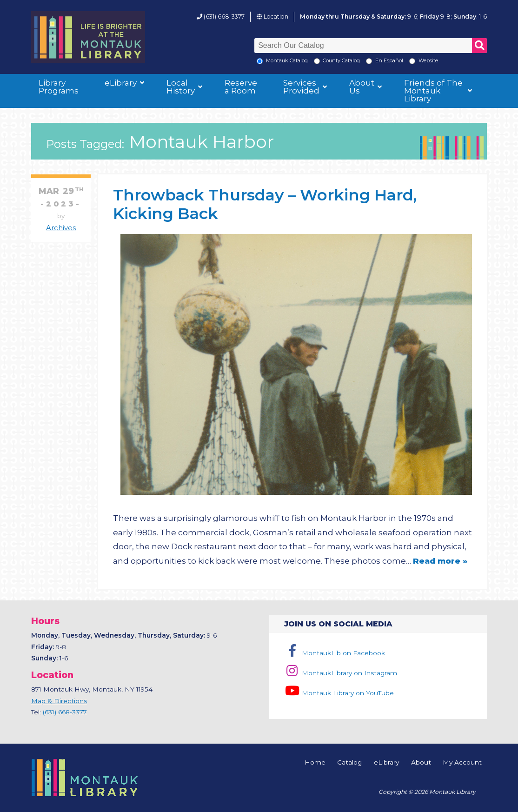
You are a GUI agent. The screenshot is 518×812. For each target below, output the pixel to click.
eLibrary (121, 83)
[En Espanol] (369, 61)
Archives (61, 228)
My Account (462, 763)
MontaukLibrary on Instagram (341, 673)
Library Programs (59, 87)
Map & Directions (59, 701)
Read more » (440, 561)
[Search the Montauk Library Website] (412, 61)
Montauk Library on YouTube (339, 693)
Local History (181, 87)
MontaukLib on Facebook (335, 653)
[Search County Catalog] (317, 61)
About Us (362, 87)
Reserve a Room (241, 87)
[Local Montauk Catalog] (260, 61)
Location (276, 17)
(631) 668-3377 (224, 17)
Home (315, 763)
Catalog (349, 763)
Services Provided (301, 87)
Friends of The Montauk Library (433, 91)
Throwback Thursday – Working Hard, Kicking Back (265, 204)
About (421, 763)
